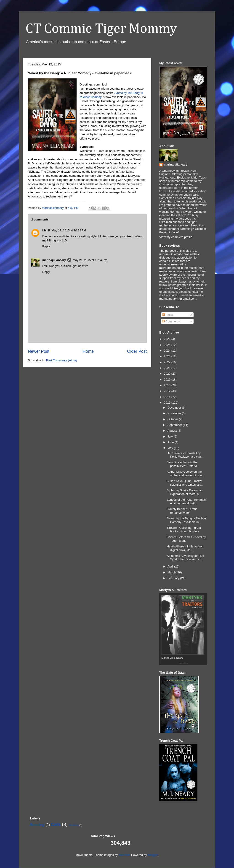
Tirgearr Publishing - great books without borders (184, 530)
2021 (168, 368)
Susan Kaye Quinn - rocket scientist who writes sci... (185, 483)
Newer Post (39, 351)
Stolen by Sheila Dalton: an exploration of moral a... (185, 492)
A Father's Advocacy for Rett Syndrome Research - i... (185, 558)
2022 (168, 362)
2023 (168, 356)
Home (88, 351)
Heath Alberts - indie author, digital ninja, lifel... (185, 548)
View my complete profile (176, 237)
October (173, 419)
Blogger (153, 855)
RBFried (124, 855)
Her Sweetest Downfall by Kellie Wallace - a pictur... (185, 455)
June (171, 442)
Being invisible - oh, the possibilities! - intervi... (183, 464)
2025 (168, 345)
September (175, 425)
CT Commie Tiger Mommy (101, 29)
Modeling (74, 825)
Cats (56, 824)
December (175, 408)
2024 (168, 351)
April (171, 566)
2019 (168, 380)
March (172, 572)
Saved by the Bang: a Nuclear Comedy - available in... (186, 520)
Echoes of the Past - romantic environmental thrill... (186, 501)
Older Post (137, 351)
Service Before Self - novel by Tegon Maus (186, 539)
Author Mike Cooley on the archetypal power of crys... (186, 473)
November (175, 413)
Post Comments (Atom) (62, 360)
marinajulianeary (54, 260)
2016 (168, 397)
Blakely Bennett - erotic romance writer (182, 511)
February (174, 578)
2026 (168, 339)
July (171, 437)
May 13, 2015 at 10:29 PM (69, 230)
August (173, 431)
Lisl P (46, 230)
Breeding (37, 825)
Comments (171, 321)
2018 (168, 385)
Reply (46, 246)
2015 (168, 403)
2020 (168, 374)
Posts (168, 315)
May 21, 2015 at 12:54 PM (90, 260)
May (171, 448)
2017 (168, 391)
